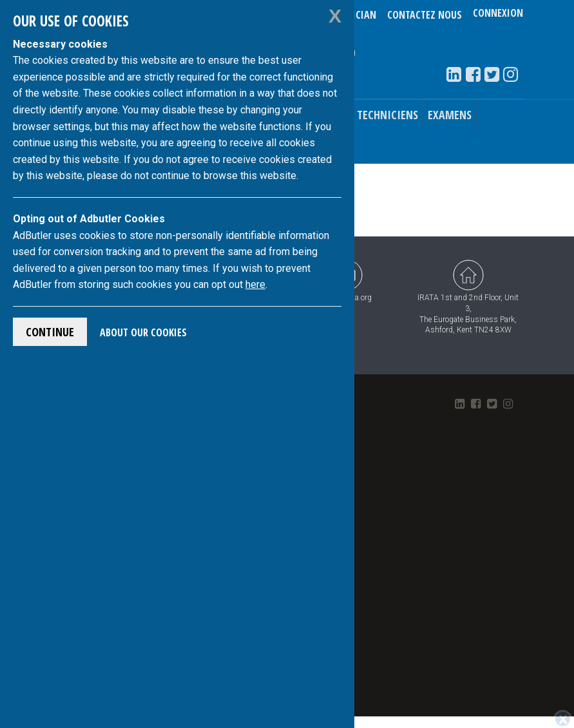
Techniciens (387, 115)
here (255, 284)
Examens (450, 115)
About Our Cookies (143, 332)
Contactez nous (425, 15)
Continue (50, 332)
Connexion (498, 15)
